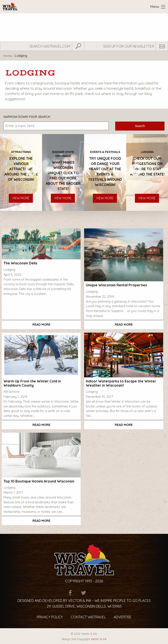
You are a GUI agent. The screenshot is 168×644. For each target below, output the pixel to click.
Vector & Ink (99, 639)
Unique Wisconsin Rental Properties (116, 285)
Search (140, 126)
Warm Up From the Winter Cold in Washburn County (32, 383)
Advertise (123, 617)
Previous (27, 172)
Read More (41, 325)
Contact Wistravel (88, 617)
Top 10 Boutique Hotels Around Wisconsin (39, 481)
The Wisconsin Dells (20, 263)
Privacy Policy (50, 617)
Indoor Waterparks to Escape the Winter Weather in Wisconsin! (121, 383)
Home (7, 56)
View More (21, 198)
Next (131, 172)
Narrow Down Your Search (27, 117)
